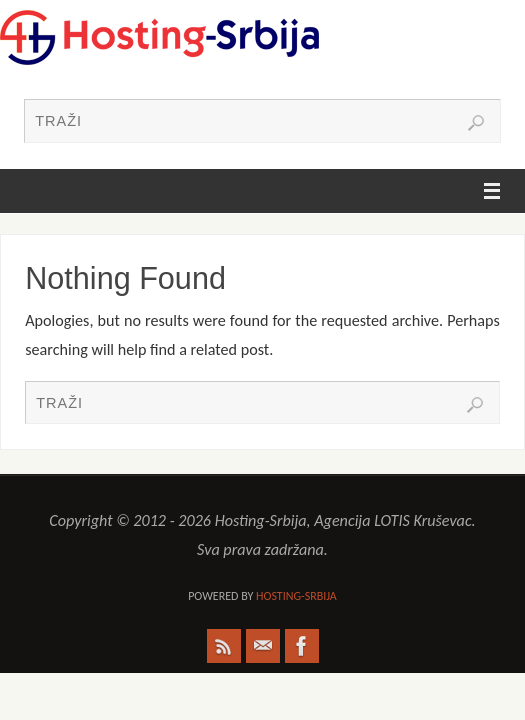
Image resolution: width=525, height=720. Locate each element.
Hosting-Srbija (296, 596)
